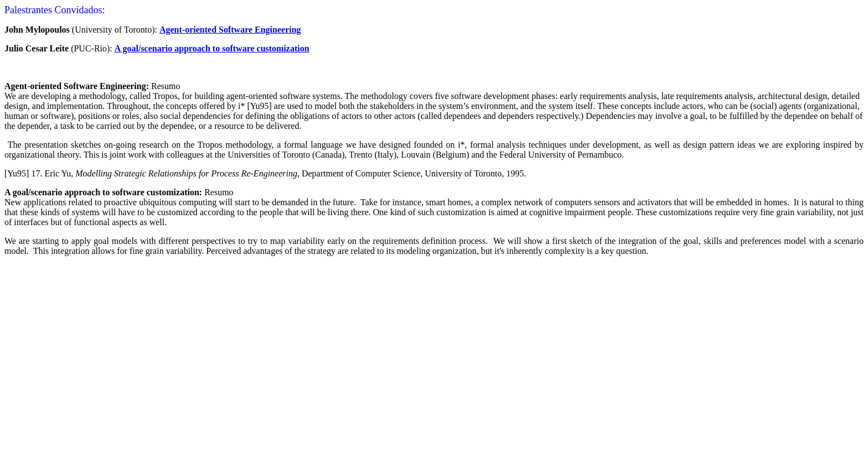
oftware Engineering (262, 30)
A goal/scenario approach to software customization (212, 48)
